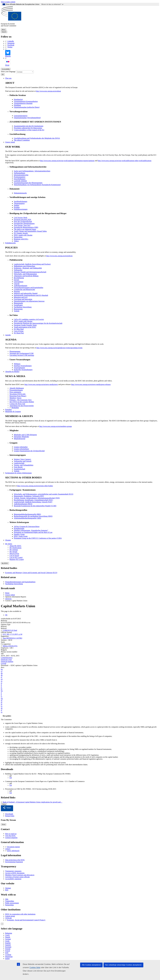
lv (2, 697)
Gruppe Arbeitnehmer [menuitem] (21, 449)
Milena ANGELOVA (9, 646)
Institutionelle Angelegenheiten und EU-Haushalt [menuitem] (31, 295)
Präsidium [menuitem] (17, 105)
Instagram (10, 43)
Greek (7, 940)
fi (1, 685)
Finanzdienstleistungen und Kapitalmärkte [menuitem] (29, 288)
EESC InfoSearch (12, 850)
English (8, 942)
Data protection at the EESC (15, 859)
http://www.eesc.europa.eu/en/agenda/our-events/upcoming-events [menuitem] (59, 348)
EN (11, 778)
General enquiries (11, 837)
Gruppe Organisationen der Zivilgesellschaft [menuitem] (29, 451)
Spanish (8, 944)
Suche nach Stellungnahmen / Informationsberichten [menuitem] (32, 171)
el (2, 677)
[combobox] (25, 72)
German (8, 938)
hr (2, 689)
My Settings (14, 550)
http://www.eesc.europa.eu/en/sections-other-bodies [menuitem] (35, 486)
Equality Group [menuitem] (19, 534)
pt (2, 704)
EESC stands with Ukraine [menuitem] (23, 235)
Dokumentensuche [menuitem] (20, 193)
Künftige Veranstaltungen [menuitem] (23, 366)
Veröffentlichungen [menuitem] (21, 201)
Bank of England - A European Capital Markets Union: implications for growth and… (32, 802)
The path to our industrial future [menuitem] (25, 229)
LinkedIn (10, 41)
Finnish (8, 948)
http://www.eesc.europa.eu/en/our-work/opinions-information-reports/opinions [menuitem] (67, 161)
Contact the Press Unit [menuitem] (17, 404)
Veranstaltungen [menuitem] (19, 368)
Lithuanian (9, 960)
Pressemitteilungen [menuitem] (16, 390)
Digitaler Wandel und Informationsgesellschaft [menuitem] (30, 272)
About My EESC (15, 546)
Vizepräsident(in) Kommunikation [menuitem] (26, 101)
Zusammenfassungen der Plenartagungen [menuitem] (28, 183)
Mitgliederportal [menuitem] (20, 439)
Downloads (9, 813)
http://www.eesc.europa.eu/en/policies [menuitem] (59, 256)
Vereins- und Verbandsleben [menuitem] (24, 465)
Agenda (8, 335)
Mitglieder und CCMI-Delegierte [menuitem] (25, 435)
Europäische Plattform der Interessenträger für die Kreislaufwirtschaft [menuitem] (38, 323)
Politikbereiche (10, 243)
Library (8, 848)
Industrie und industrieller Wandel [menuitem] (26, 293)
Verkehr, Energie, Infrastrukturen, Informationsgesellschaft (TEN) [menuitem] (37, 498)
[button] (8, 808)
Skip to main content (8, 2)
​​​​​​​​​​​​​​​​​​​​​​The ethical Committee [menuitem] (22, 140)
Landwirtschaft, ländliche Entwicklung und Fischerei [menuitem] (32, 264)
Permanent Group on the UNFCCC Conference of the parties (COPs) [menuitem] (38, 538)
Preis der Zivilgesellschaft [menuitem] (23, 221)
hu (2, 691)
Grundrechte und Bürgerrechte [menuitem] (24, 289)
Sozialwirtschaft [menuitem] (19, 469)
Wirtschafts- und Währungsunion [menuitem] (25, 274)
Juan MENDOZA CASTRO (12, 638)
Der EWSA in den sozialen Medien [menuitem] (22, 402)
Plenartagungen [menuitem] (15, 351)
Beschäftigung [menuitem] (19, 278)
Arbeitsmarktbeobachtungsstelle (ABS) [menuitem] (27, 518)
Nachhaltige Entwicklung (14, 584)
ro (2, 706)
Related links (10, 815)
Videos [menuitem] (16, 241)
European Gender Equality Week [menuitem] (25, 325)
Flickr (8, 62)
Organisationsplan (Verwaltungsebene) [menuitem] (27, 118)
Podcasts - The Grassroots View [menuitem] (21, 400)
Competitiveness (7, 658)
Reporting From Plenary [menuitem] (18, 396)
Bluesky (8, 53)
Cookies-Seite (35, 967)
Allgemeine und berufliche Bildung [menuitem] (26, 276)
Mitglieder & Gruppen (13, 412)
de (2, 675)
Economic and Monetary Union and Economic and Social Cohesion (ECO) (31, 573)
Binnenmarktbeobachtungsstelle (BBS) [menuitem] (27, 514)
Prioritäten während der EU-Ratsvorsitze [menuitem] (28, 128)
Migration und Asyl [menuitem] (21, 297)
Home (7, 593)
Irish (7, 952)
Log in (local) (14, 556)
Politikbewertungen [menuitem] (21, 209)
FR (6, 615)
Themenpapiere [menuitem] (19, 203)
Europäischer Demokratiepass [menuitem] (24, 223)
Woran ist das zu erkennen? (52, 4)
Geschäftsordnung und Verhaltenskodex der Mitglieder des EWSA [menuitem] (37, 138)
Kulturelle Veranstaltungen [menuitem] (23, 370)
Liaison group (10, 915)
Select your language (8, 72)
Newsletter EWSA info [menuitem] (18, 394)
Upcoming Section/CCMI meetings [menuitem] (22, 355)
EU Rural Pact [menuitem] (19, 333)
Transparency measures (13, 870)
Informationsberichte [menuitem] (21, 175)
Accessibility (6, 69)
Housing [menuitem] (17, 291)
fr (1, 687)
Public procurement (12, 902)
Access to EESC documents (15, 872)
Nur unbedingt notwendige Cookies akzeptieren (123, 965)
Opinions (8, 599)
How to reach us (11, 833)
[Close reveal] (2, 923)
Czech (7, 934)
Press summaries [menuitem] (15, 392)
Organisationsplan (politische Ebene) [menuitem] (27, 107)
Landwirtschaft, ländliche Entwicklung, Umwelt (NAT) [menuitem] (33, 502)
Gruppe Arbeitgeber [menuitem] (21, 447)
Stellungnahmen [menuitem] (19, 173)
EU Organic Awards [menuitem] (21, 233)
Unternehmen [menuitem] (19, 282)
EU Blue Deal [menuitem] (19, 329)
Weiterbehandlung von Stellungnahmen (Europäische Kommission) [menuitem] (37, 185)
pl (2, 702)
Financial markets (7, 662)
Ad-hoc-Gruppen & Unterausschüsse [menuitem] (27, 526)
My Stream (13, 552)
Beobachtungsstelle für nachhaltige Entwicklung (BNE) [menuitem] (33, 516)
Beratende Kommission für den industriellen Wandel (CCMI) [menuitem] (35, 506)
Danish (8, 936)
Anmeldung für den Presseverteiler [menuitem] (22, 406)
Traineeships (10, 900)
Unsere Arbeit (10, 142)
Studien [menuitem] (17, 205)
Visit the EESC (10, 835)
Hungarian (9, 956)
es (2, 681)
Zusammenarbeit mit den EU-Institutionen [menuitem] (29, 126)
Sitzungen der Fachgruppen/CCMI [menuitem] (21, 353)
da (2, 673)
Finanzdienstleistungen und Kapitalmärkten (20, 582)
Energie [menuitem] (17, 280)
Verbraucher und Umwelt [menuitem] (23, 461)
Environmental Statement (14, 861)
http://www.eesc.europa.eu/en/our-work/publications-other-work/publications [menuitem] (125, 161)
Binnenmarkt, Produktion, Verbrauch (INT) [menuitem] (29, 496)
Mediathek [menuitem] (14, 408)
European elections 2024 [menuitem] (22, 220)
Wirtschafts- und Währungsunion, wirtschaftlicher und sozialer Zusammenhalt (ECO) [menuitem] (44, 494)
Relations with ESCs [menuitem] (21, 239)
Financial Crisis (6, 660)
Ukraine (8, 540)
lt (1, 695)
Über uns (8, 78)
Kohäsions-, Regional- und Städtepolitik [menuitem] (28, 268)
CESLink (8, 917)
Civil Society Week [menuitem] (21, 218)
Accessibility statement (13, 878)
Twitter (9, 47)
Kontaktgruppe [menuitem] (19, 528)
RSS (7, 889)
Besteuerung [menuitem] (18, 309)
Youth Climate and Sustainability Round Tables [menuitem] (30, 231)
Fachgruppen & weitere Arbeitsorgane (18, 473)
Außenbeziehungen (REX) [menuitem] (23, 504)
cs (2, 671)
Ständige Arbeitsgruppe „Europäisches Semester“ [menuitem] (31, 530)
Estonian (8, 946)
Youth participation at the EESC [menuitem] (25, 327)
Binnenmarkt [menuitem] (18, 303)
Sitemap (8, 887)
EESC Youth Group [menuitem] (21, 536)
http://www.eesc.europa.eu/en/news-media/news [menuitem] (41, 384)
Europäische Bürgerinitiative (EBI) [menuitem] (26, 227)
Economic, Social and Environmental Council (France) (25, 919)
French (8, 950)
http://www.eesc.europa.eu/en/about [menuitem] (48, 91)
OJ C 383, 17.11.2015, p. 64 (12, 634)
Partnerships (9, 904)
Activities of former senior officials (17, 876)
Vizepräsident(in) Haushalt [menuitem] (23, 103)
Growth (4, 663)
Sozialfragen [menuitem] (18, 305)
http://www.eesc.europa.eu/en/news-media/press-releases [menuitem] (91, 384)
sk (2, 708)
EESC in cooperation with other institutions (20, 913)
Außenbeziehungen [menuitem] (21, 286)
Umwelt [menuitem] (17, 284)
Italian (7, 958)
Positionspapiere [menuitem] (20, 177)
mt (2, 699)
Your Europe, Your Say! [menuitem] (22, 225)
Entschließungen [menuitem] (20, 179)
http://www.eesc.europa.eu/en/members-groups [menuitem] (56, 426)
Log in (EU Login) (16, 557)
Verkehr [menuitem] (17, 311)
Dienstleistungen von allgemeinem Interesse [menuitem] (29, 301)
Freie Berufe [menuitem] (18, 467)
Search (4, 32)
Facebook (10, 45)
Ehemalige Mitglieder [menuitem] (21, 437)
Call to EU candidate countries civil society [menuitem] (29, 319)
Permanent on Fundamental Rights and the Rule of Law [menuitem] (33, 532)
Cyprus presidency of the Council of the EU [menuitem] (29, 130)
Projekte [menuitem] (17, 207)
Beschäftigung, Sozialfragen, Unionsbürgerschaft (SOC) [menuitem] (33, 500)
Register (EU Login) (17, 559)
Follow (4, 804)
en (2, 679)
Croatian (8, 954)
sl (1, 710)
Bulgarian (9, 932)
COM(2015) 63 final (9, 630)
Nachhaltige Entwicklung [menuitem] (23, 307)
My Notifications (15, 548)
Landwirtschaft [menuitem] (19, 463)
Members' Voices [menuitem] (15, 398)
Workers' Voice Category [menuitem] (22, 459)
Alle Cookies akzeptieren (91, 965)
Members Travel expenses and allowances (20, 874)
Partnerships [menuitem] (18, 237)
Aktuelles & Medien (12, 372)
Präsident (8, 410)
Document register (13, 846)
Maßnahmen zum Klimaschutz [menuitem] (24, 266)
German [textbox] (20, 72)
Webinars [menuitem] (17, 364)
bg (2, 669)
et (2, 683)
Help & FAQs (14, 554)
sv (2, 712)
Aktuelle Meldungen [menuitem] (17, 388)
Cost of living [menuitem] (19, 331)
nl (2, 700)
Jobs (7, 898)
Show (4, 824)
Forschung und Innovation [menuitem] (23, 299)
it (1, 693)
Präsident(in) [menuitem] (18, 99)
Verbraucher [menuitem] (18, 270)
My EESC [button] (9, 544)
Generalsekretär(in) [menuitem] (21, 116)
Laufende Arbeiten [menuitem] (20, 181)
